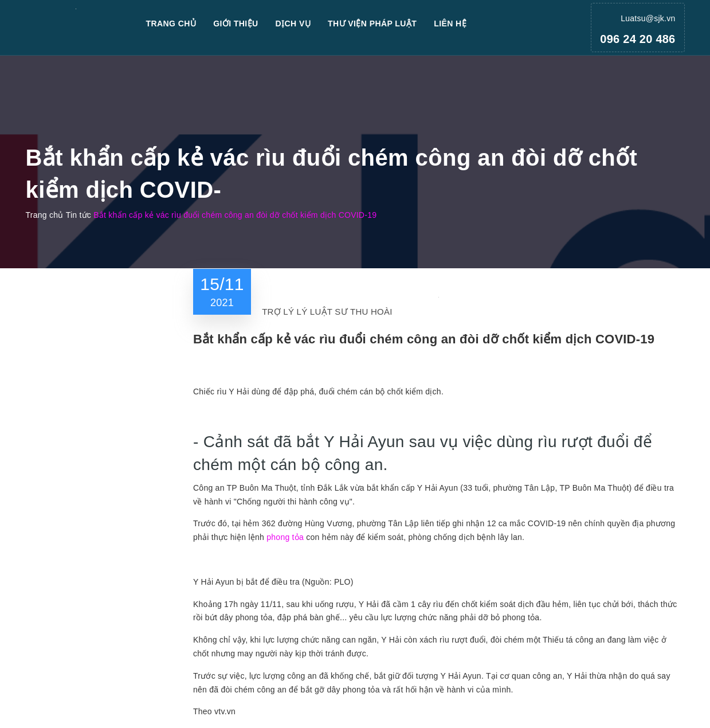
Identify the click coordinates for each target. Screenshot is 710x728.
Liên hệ (450, 24)
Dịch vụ (293, 24)
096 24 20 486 (638, 39)
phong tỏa (285, 537)
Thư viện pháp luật (372, 24)
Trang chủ (171, 24)
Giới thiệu (236, 24)
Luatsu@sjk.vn (648, 18)
